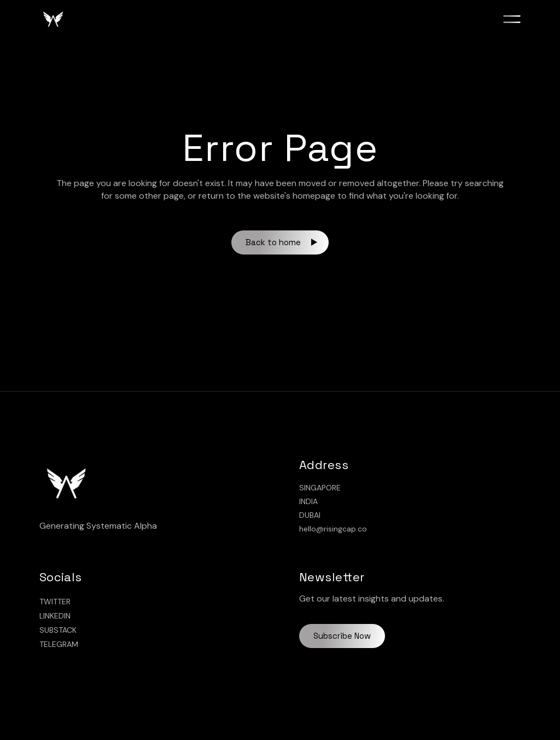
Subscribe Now (342, 636)
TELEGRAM (59, 644)
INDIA (308, 501)
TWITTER (55, 602)
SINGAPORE (320, 488)
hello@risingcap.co (333, 529)
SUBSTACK (58, 630)
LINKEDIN (55, 616)
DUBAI (310, 515)
